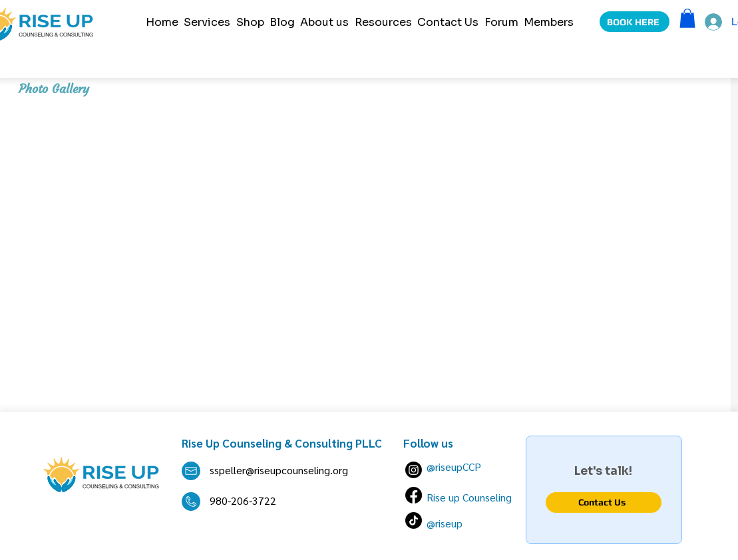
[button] (687, 18)
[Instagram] (414, 470)
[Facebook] (414, 495)
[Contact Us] (604, 502)
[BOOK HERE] (635, 22)
